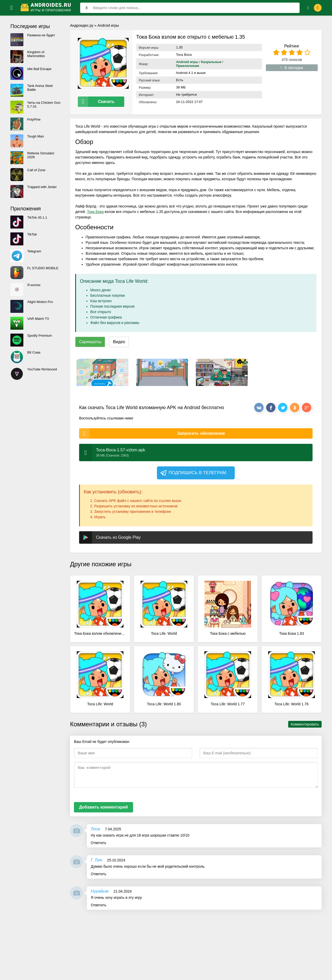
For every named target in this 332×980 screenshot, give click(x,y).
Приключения (188, 66)
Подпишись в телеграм (193, 469)
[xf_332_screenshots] (102, 368)
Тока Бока (95, 208)
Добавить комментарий (103, 803)
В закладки (292, 68)
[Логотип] (46, 8)
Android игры (108, 25)
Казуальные (211, 62)
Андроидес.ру (82, 25)
